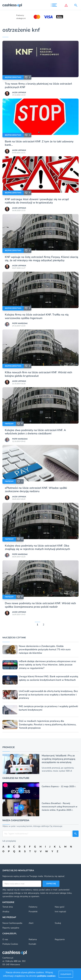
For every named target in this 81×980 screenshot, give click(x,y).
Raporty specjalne (11, 928)
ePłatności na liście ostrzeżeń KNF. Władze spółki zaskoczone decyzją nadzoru (36, 490)
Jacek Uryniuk (19, 92)
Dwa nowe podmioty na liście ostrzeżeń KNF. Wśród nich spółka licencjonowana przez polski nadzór (40, 605)
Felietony (33, 907)
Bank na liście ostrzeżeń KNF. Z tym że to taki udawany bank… (39, 143)
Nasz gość (60, 907)
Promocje (9, 747)
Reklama (33, 939)
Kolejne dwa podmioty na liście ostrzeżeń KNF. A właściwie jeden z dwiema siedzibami (35, 432)
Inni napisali (60, 912)
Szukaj (58, 923)
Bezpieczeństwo (13, 77)
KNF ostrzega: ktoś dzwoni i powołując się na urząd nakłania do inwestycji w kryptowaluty (37, 201)
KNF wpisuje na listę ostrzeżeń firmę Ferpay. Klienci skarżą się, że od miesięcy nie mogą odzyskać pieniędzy (41, 259)
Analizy (6, 912)
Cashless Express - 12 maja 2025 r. (59, 786)
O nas (5, 939)
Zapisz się (51, 884)
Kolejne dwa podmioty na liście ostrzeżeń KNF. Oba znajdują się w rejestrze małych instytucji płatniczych (37, 547)
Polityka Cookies (10, 944)
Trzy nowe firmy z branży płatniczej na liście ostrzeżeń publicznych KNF (38, 85)
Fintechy (9, 424)
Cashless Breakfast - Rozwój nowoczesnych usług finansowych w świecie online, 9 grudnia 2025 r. (60, 807)
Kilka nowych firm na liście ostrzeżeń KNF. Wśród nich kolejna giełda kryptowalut (38, 374)
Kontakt (32, 944)
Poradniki (33, 912)
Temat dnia (8, 907)
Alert (31, 923)
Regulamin (60, 939)
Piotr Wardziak (20, 323)
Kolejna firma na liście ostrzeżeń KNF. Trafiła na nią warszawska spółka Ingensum (37, 316)
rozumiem (66, 974)
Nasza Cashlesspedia (12, 923)
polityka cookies (46, 976)
